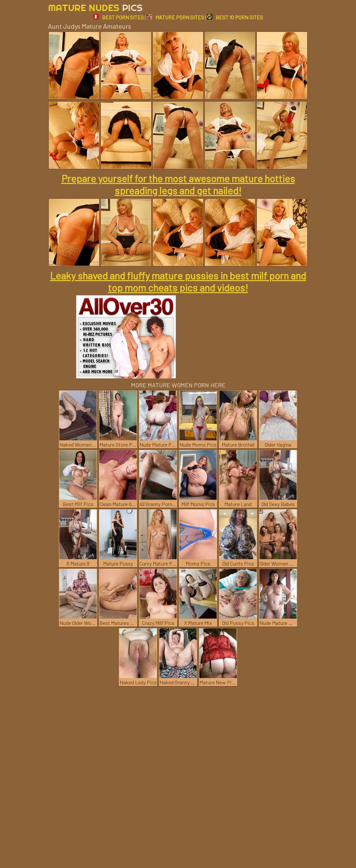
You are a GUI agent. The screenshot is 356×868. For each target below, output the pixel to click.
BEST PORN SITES (118, 17)
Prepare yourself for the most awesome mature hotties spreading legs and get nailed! (178, 184)
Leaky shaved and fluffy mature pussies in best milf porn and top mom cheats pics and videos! (178, 281)
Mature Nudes (95, 8)
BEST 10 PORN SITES (235, 17)
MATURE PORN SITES (175, 17)
